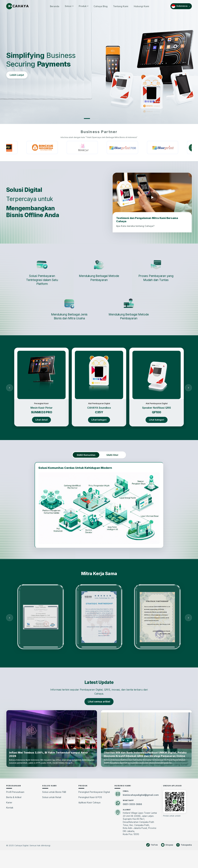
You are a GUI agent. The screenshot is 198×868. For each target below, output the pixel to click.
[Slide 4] (111, 119)
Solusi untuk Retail (52, 797)
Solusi (69, 6)
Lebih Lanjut (17, 75)
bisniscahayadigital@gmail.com (141, 795)
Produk (84, 6)
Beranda (55, 6)
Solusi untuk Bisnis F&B (54, 792)
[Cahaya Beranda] (17, 6)
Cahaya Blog (101, 6)
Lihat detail (42, 420)
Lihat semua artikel (99, 701)
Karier (9, 802)
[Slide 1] (87, 119)
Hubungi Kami (141, 6)
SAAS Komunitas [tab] (86, 455)
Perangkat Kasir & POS (90, 797)
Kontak (10, 808)
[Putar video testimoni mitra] (152, 197)
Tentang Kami (121, 6)
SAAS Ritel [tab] (112, 455)
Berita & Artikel (14, 797)
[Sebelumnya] (10, 388)
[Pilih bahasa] (181, 6)
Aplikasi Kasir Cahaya (89, 802)
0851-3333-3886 (132, 804)
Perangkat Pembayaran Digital (94, 792)
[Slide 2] (95, 119)
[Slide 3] (103, 119)
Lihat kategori (99, 420)
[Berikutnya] (188, 388)
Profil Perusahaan (15, 792)
